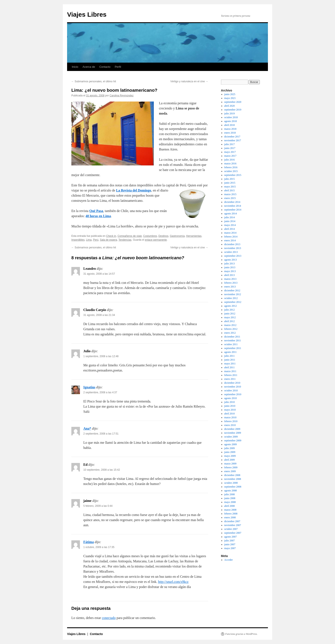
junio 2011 (230, 360)
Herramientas (194, 236)
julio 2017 (230, 144)
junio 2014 (230, 221)
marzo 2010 (230, 417)
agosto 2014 (231, 214)
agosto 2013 (231, 260)
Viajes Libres (87, 14)
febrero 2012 (231, 329)
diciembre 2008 (232, 475)
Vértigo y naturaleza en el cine (189, 81)
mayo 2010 (230, 410)
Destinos (164, 236)
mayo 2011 (230, 364)
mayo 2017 (230, 152)
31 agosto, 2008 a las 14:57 (99, 274)
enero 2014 (230, 240)
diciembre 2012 (232, 290)
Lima (89, 240)
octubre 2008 (231, 483)
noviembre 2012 (233, 294)
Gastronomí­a (177, 236)
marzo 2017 (230, 156)
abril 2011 (230, 367)
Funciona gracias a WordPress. (241, 634)
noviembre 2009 (233, 433)
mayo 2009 (230, 456)
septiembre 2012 (233, 302)
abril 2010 (230, 414)
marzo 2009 (230, 464)
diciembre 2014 (232, 202)
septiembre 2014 (233, 210)
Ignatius (89, 387)
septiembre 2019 (233, 110)
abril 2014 (230, 229)
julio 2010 (230, 402)
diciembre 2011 (232, 337)
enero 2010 (230, 425)
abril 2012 (230, 321)
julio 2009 (230, 448)
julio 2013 (230, 264)
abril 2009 (230, 460)
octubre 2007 (231, 529)
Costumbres (150, 236)
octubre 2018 (231, 117)
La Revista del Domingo (134, 190)
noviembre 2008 (233, 479)
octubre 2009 (231, 437)
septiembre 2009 (233, 441)
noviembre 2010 (233, 387)
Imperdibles (78, 240)
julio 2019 (230, 113)
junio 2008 (230, 498)
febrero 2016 (231, 167)
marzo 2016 (230, 164)
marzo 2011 (230, 371)
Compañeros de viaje (130, 236)
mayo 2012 (230, 317)
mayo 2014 (230, 225)
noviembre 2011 (233, 340)
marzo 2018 (230, 129)
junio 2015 (230, 183)
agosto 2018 (231, 121)
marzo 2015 (230, 194)
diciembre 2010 (232, 383)
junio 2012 (230, 314)
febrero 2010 (231, 421)
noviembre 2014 (233, 206)
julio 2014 (230, 217)
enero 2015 (230, 198)
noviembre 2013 (233, 248)
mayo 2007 (230, 548)
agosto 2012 (231, 306)
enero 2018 (230, 133)
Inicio (75, 67)
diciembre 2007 (232, 521)
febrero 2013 (231, 283)
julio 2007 (230, 541)
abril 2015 (230, 190)
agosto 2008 (231, 491)
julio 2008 (230, 494)
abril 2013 (230, 275)
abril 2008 (230, 506)
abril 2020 (230, 106)
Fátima (89, 542)
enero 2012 (230, 333)
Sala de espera (108, 240)
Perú (96, 240)
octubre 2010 (231, 391)
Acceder (229, 560)
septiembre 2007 (233, 533)
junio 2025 (230, 94)
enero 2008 (230, 517)
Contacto (105, 67)
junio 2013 (230, 267)
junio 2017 (230, 148)
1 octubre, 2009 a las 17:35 (99, 547)
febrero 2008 (231, 514)
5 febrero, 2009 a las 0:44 (98, 506)
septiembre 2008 (233, 487)
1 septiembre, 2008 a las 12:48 (101, 356)
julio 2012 (230, 310)
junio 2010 (230, 406)
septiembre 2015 (233, 175)
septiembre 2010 (233, 394)
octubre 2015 (231, 171)
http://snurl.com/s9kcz (173, 582)
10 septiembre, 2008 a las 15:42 (102, 470)
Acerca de (89, 67)
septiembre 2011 (233, 348)
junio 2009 (230, 452)
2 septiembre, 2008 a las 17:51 (101, 434)
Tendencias (125, 240)
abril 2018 (230, 125)
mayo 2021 (230, 98)
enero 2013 (230, 287)
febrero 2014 (231, 237)
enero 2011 (230, 379)
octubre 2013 (231, 252)
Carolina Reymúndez (122, 96)
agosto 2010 (231, 398)
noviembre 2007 (233, 525)
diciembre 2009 (232, 429)
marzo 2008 (230, 510)
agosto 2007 (231, 537)
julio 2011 (230, 356)
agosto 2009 (231, 444)
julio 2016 (230, 160)
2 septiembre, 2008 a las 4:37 (100, 392)
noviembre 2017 (233, 140)
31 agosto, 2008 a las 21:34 (99, 315)
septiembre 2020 (233, 102)
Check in (111, 236)
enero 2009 (230, 471)
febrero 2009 (231, 467)
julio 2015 (230, 179)
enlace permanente (156, 240)
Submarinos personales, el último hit (94, 81)
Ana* (87, 428)
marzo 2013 (230, 279)
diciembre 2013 (232, 244)
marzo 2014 (230, 233)
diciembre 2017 (232, 137)
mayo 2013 (230, 271)
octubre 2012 (231, 298)
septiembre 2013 (233, 256)
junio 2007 (230, 544)
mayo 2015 (230, 187)
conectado (109, 618)
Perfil (118, 67)
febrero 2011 (231, 375)
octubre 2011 (231, 344)
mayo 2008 (230, 502)
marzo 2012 (230, 325)
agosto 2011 (231, 352)
